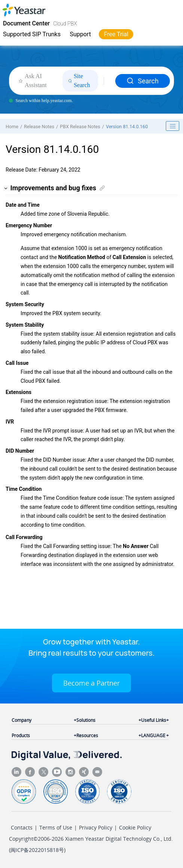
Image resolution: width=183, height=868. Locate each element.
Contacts (22, 827)
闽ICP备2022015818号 (37, 850)
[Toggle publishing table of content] (173, 126)
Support (80, 34)
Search (142, 81)
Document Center (26, 23)
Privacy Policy (96, 827)
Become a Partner (91, 683)
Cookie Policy (135, 827)
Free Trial (116, 34)
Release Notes (39, 127)
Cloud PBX (65, 24)
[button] (6, 188)
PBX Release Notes (80, 127)
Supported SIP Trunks (32, 34)
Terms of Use (56, 827)
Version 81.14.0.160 (127, 127)
